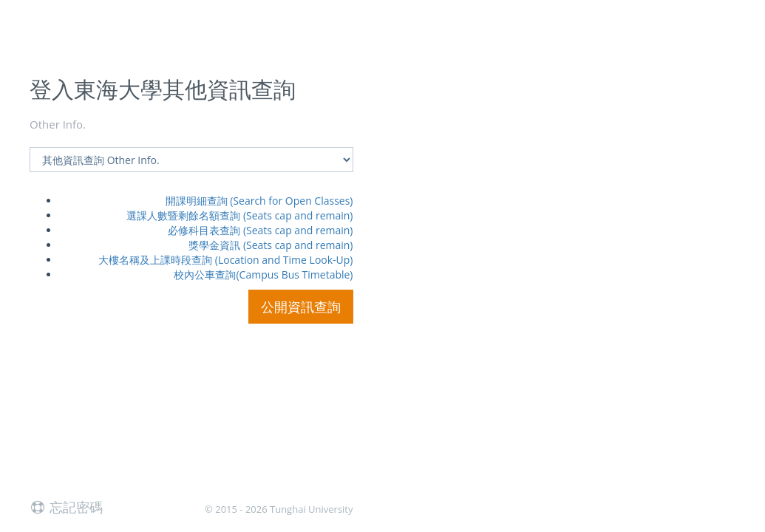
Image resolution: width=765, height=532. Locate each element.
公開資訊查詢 (301, 307)
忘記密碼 (66, 507)
